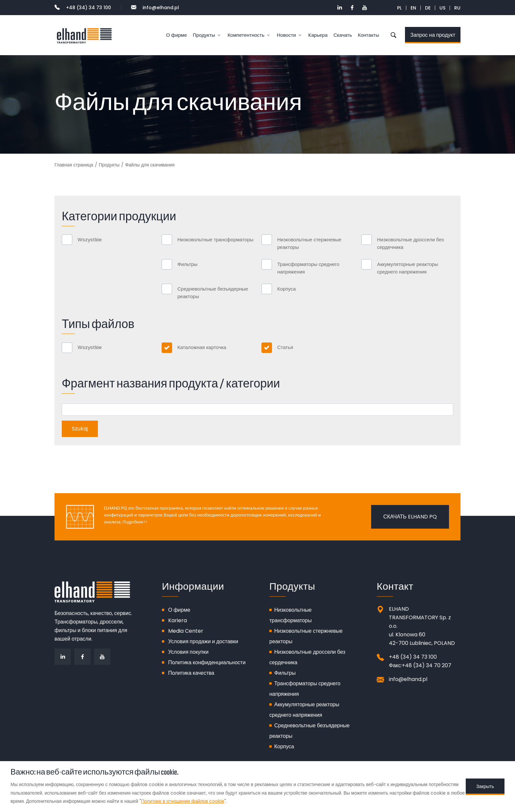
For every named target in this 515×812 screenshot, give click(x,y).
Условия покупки (188, 652)
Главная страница (74, 165)
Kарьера (318, 35)
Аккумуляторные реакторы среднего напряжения (408, 268)
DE (428, 8)
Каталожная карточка (202, 347)
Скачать (343, 35)
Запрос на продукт (433, 35)
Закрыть (485, 786)
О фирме (177, 35)
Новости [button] (286, 35)
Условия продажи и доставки (203, 641)
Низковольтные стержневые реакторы (309, 243)
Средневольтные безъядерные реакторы (213, 293)
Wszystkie (90, 240)
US (442, 8)
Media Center (186, 631)
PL (399, 8)
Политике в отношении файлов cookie (183, 801)
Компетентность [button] (246, 35)
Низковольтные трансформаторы (215, 240)
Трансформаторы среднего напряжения (308, 268)
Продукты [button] (204, 35)
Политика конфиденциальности (207, 662)
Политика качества (191, 673)
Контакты (368, 35)
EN (413, 8)
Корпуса (287, 289)
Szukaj (393, 35)
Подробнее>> (135, 522)
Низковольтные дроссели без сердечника (410, 243)
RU (457, 8)
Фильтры (187, 264)
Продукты (109, 165)
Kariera (178, 620)
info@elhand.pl (155, 8)
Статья (285, 347)
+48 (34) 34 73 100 (83, 8)
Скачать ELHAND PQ (410, 517)
